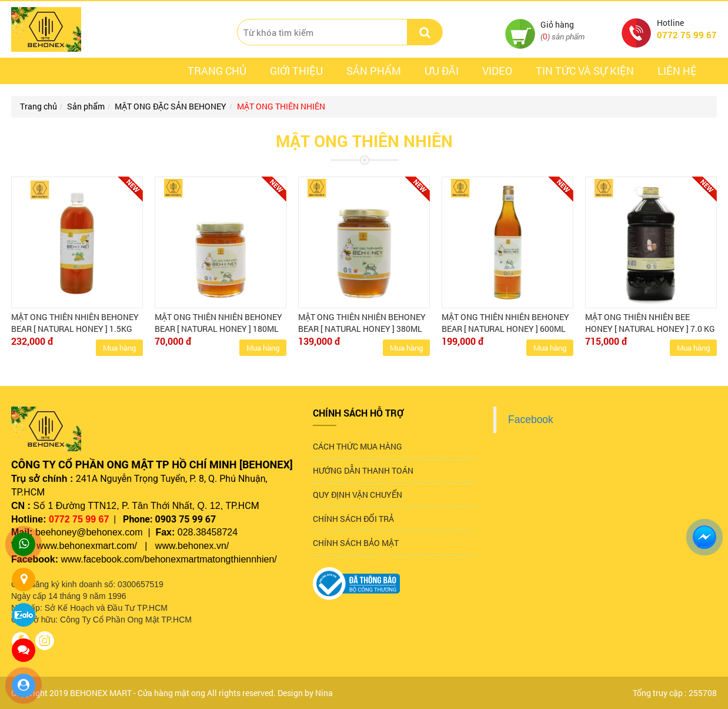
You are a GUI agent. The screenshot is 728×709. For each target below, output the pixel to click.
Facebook (531, 420)
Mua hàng (119, 348)
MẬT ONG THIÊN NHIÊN (281, 106)
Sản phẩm (374, 71)
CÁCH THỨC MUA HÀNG (358, 446)
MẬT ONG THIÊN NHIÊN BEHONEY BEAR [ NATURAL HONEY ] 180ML (218, 323)
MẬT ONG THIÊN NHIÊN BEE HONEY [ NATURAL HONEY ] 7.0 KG (650, 323)
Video (497, 71)
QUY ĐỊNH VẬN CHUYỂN (358, 495)
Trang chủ (217, 71)
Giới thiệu (296, 71)
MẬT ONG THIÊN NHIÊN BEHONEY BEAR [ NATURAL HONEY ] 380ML (362, 323)
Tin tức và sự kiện (585, 71)
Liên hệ (677, 71)
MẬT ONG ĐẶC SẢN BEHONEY (171, 106)
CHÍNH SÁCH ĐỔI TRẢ (353, 519)
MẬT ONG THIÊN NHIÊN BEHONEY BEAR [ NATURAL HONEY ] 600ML (505, 323)
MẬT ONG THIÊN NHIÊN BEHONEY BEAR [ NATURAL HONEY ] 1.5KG (75, 323)
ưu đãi (442, 71)
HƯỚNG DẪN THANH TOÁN (363, 470)
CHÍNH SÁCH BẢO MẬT (356, 543)
